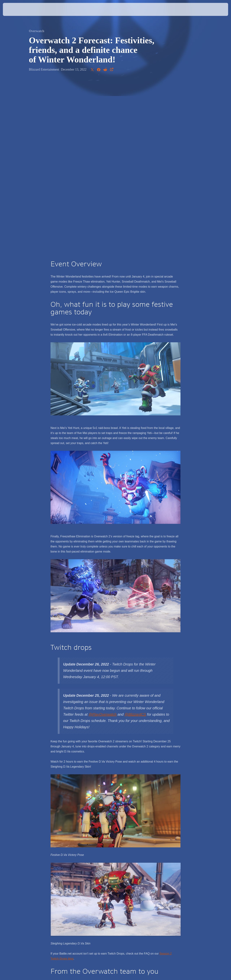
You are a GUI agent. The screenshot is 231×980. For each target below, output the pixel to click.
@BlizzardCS (135, 544)
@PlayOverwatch (103, 544)
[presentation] (14, 9)
